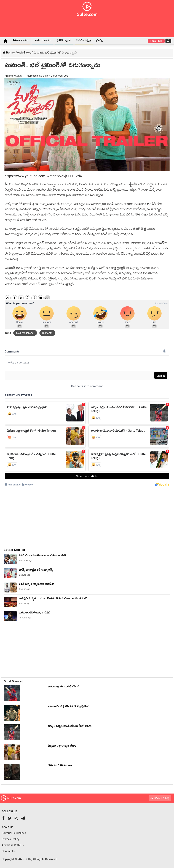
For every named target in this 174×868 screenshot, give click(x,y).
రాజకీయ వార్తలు (42, 41)
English (156, 41)
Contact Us (9, 851)
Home (6, 41)
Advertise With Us (13, 845)
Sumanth (47, 333)
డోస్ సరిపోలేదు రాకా (60, 766)
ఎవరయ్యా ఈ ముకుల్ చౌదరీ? (64, 687)
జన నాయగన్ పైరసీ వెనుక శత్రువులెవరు (69, 707)
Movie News (23, 53)
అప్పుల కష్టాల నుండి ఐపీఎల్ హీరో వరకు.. (70, 727)
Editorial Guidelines (14, 833)
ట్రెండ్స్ (100, 41)
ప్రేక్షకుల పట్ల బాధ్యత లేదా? (62, 746)
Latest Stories (14, 550)
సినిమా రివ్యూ (84, 41)
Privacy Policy (11, 839)
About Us (7, 827)
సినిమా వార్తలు (21, 41)
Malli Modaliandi (25, 333)
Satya (18, 76)
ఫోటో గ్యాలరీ (64, 41)
